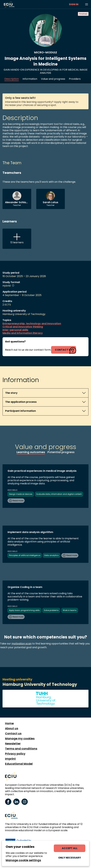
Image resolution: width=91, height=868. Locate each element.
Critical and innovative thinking (23, 327)
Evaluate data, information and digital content (59, 494)
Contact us (13, 733)
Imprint (10, 759)
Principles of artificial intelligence (25, 555)
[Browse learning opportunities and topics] (87, 4)
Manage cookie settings (23, 860)
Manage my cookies (20, 739)
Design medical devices (21, 494)
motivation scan (22, 644)
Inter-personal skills (15, 330)
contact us (64, 350)
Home (9, 723)
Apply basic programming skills (24, 610)
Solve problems (51, 610)
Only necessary (70, 858)
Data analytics (51, 555)
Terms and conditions (21, 749)
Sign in (74, 4)
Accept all (70, 848)
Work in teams (70, 610)
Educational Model (19, 764)
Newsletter (13, 744)
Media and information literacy (23, 333)
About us (12, 728)
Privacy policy (15, 754)
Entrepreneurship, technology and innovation (32, 324)
